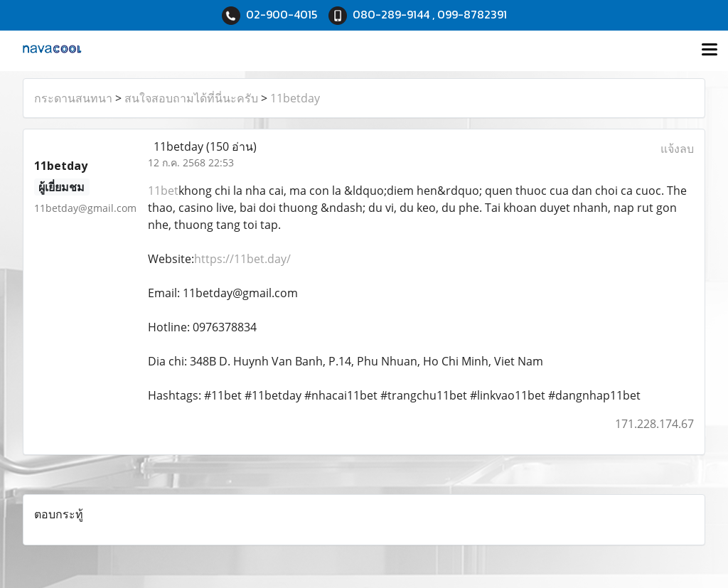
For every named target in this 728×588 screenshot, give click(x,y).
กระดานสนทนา (73, 98)
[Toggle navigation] (710, 50)
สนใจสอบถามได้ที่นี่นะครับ (191, 98)
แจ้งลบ (677, 149)
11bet (163, 191)
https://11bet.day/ (242, 259)
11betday (295, 98)
